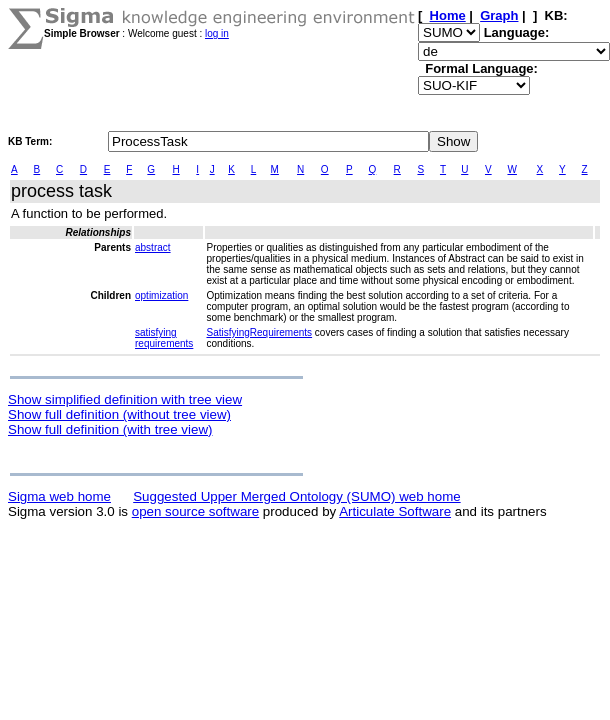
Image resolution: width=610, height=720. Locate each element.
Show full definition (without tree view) (119, 414)
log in (217, 33)
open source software (195, 511)
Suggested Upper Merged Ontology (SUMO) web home (296, 496)
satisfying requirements (164, 338)
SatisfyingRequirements (259, 332)
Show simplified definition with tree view (125, 399)
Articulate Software (395, 511)
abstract (153, 247)
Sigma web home (59, 496)
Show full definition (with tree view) (110, 429)
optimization (161, 295)
